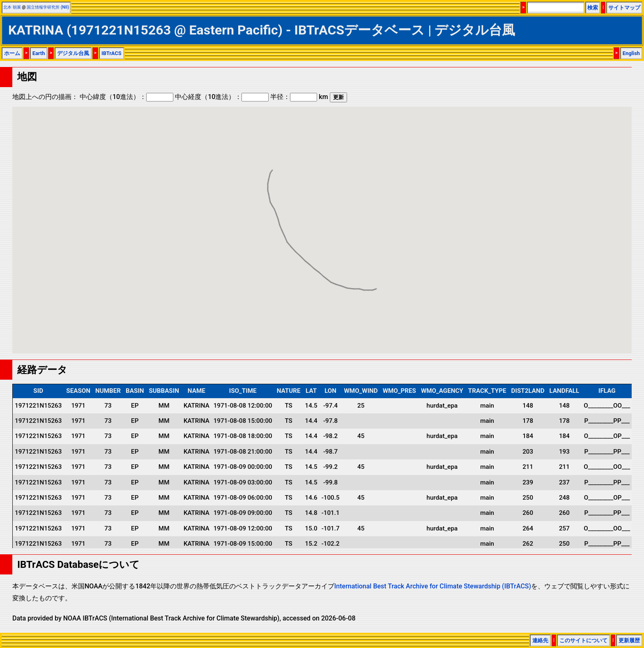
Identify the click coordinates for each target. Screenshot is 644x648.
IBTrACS (112, 53)
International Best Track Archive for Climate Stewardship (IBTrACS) (433, 586)
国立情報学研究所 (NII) (48, 7)
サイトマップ (624, 8)
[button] (364, 282)
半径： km (299, 97)
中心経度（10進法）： (222, 97)
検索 (593, 8)
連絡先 (540, 640)
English (631, 53)
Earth (39, 53)
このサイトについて (583, 640)
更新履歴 (629, 640)
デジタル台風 (73, 53)
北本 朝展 (12, 7)
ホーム (12, 53)
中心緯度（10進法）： (126, 97)
